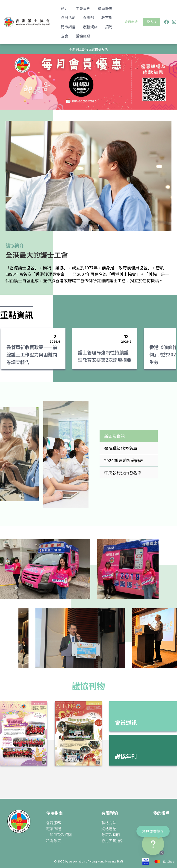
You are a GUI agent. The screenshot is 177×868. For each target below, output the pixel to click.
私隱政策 (53, 841)
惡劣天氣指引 (112, 841)
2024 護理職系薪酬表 (124, 460)
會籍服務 (53, 823)
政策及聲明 (111, 835)
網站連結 (109, 829)
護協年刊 (126, 756)
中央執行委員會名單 (123, 472)
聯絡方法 (109, 823)
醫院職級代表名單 (121, 448)
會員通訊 (126, 722)
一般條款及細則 (59, 835)
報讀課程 (53, 829)
